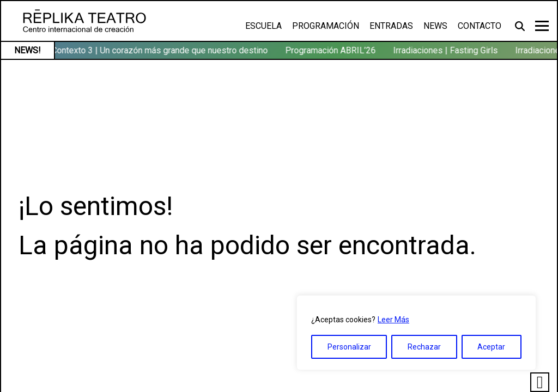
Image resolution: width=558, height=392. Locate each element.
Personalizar (349, 347)
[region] (416, 333)
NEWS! (28, 50)
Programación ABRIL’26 (332, 50)
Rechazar (424, 347)
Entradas (391, 26)
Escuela (263, 26)
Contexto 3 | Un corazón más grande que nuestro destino (161, 50)
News (435, 26)
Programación (326, 26)
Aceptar (491, 347)
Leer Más (393, 320)
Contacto (480, 26)
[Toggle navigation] (542, 26)
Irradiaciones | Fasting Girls (447, 50)
